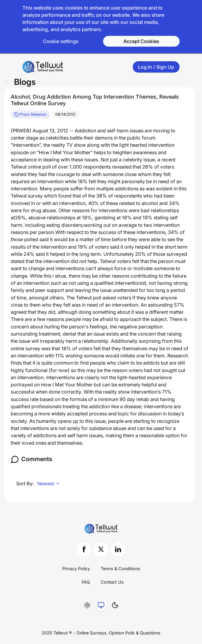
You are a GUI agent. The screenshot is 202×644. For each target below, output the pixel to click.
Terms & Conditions (120, 569)
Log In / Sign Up (156, 67)
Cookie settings (61, 41)
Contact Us (112, 582)
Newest (46, 484)
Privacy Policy (76, 569)
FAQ (86, 582)
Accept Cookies (141, 41)
